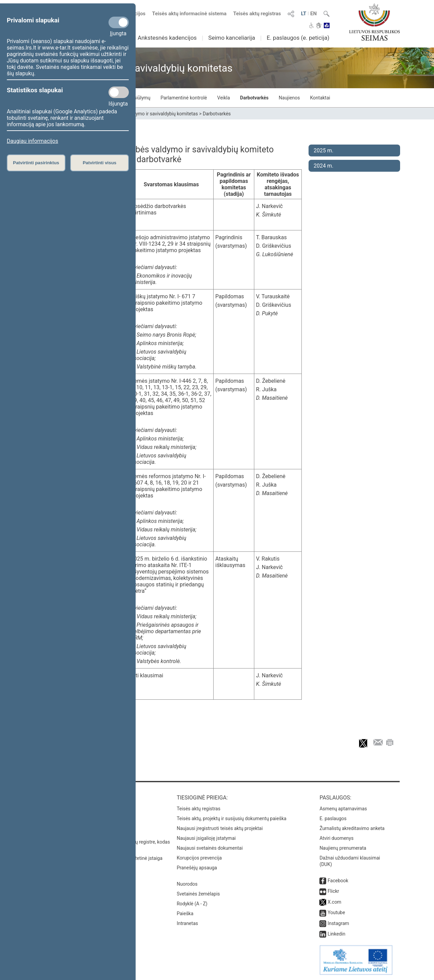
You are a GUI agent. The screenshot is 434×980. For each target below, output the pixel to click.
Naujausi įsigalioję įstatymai (206, 838)
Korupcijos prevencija (199, 858)
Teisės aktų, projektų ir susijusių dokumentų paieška (231, 818)
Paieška (185, 913)
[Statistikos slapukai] (119, 92)
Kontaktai (320, 98)
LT (304, 14)
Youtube (336, 912)
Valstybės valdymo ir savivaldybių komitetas (151, 114)
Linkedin (336, 934)
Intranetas (187, 923)
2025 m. (323, 150)
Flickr (333, 891)
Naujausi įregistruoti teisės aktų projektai (220, 828)
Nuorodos (187, 884)
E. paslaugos (333, 818)
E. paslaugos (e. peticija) (298, 38)
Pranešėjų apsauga (197, 868)
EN (313, 14)
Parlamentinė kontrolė (184, 98)
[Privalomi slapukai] (119, 22)
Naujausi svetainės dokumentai (210, 848)
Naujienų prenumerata (343, 848)
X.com (334, 902)
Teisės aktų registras (257, 14)
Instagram (338, 923)
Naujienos (289, 98)
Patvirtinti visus (100, 163)
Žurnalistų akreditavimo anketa (352, 828)
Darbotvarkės (254, 98)
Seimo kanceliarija (232, 38)
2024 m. (323, 166)
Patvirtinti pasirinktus (36, 163)
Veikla (224, 98)
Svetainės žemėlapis (198, 894)
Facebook (338, 881)
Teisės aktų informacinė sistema (190, 14)
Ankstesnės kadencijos (167, 38)
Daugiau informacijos (32, 141)
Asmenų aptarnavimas (343, 809)
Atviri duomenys (336, 838)
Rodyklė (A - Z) (192, 904)
